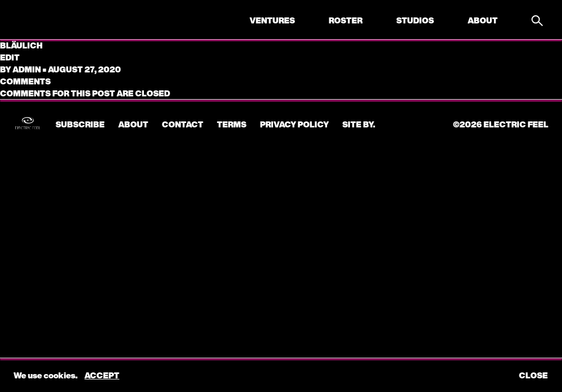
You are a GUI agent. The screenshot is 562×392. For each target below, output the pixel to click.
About (483, 20)
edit (10, 57)
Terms (232, 124)
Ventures (272, 20)
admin (27, 69)
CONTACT (183, 124)
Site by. (359, 124)
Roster (346, 20)
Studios (415, 20)
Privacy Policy (294, 124)
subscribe (80, 124)
